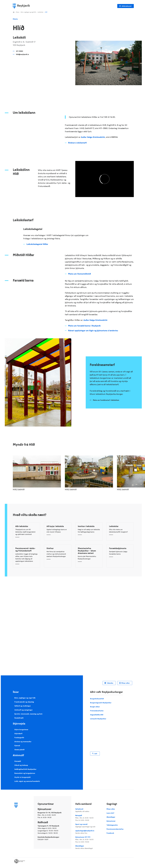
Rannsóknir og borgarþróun (25, 773)
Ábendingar (89, 847)
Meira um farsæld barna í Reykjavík (84, 326)
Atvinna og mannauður (23, 742)
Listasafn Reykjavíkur (98, 719)
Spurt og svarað (89, 826)
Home (14, 12)
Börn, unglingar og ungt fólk (28, 12)
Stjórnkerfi (18, 734)
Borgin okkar (95, 707)
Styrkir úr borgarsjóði (22, 777)
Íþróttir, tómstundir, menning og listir (28, 714)
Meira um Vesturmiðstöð (79, 274)
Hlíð (46, 12)
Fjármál (17, 746)
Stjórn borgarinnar (21, 729)
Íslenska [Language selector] (110, 683)
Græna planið (19, 750)
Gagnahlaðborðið (97, 715)
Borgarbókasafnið (97, 699)
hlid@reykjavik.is (22, 54)
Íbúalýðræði (19, 718)
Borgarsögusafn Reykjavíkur (101, 703)
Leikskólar (40, 12)
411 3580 (20, 51)
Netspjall (89, 818)
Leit (96, 754)
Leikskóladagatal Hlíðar (37, 244)
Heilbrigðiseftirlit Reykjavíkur (25, 769)
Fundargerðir (19, 738)
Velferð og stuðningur (23, 706)
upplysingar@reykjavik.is (89, 832)
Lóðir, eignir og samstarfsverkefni (27, 781)
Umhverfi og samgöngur (23, 710)
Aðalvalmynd (127, 6)
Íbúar (18, 12)
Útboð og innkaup (21, 765)
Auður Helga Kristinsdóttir (93, 137)
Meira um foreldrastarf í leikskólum (106, 400)
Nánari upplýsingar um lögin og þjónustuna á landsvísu (93, 331)
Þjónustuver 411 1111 (89, 840)
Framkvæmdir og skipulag (24, 702)
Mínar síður (126, 683)
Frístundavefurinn (97, 711)
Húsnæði (18, 761)
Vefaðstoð (89, 810)
